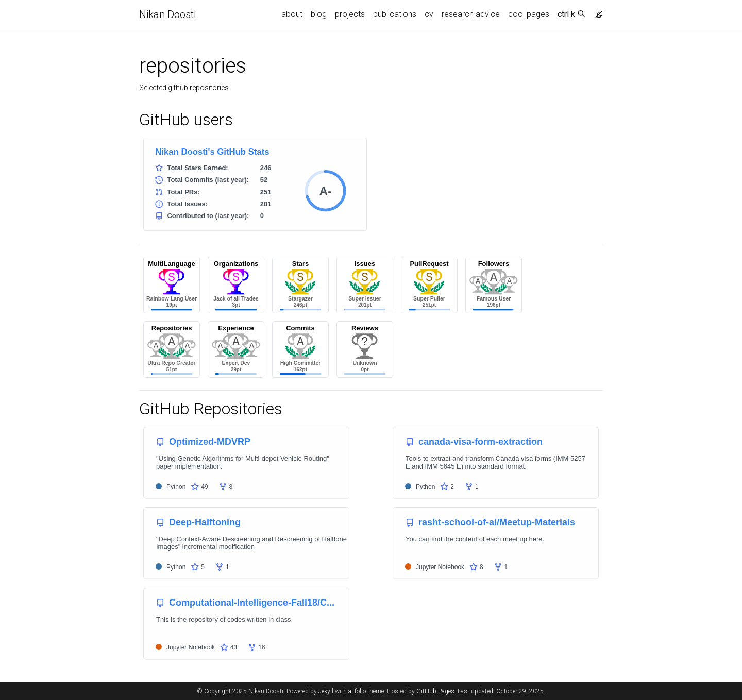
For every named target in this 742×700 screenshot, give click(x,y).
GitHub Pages (435, 691)
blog (319, 14)
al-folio (357, 691)
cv (429, 14)
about (292, 14)
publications (395, 14)
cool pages (529, 14)
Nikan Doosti (167, 14)
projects (350, 14)
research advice (471, 14)
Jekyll (326, 691)
